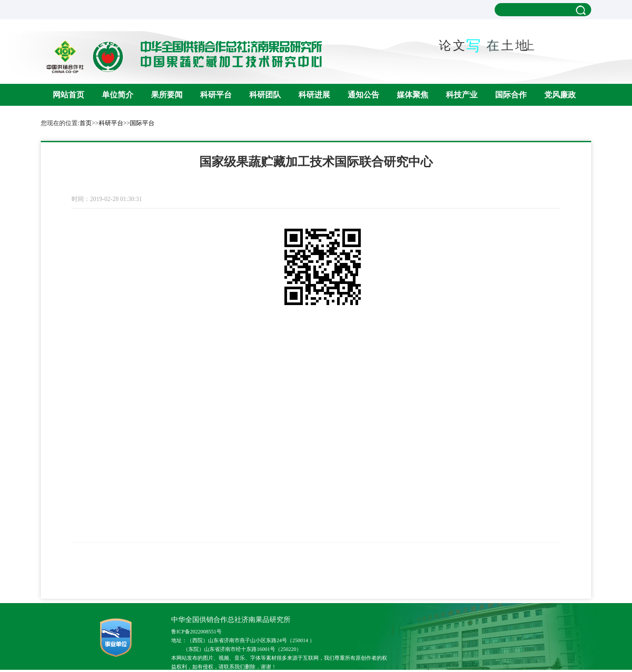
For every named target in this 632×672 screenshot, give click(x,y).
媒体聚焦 (413, 95)
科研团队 (265, 95)
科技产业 (462, 95)
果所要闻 (167, 95)
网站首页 (68, 95)
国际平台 (142, 123)
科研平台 (216, 95)
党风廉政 (560, 95)
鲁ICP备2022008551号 (196, 632)
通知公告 (363, 95)
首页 (86, 123)
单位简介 (118, 95)
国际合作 (511, 95)
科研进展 (314, 95)
